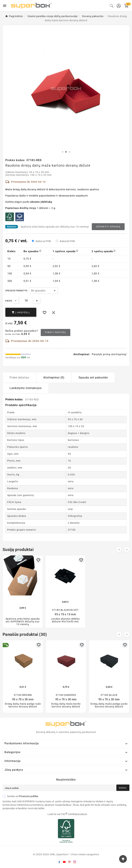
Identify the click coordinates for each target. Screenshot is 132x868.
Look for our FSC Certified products (67, 814)
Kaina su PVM (43, 241)
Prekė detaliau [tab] (19, 378)
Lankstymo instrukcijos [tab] (26, 388)
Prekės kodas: (15, 399)
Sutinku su (20, 796)
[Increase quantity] (37, 300)
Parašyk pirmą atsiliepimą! (109, 354)
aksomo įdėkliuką (41, 202)
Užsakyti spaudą (108, 227)
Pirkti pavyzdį (56, 332)
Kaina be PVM (67, 241)
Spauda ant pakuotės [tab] (93, 378)
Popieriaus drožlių (17, 208)
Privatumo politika (28, 796)
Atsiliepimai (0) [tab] (54, 378)
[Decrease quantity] (16, 300)
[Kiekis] (26, 301)
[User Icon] (119, 6)
